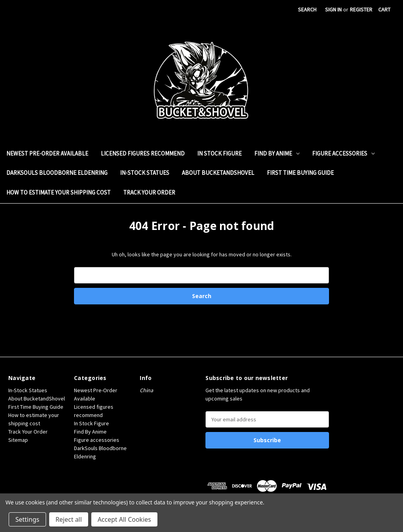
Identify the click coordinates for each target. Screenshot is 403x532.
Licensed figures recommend (143, 153)
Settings (27, 519)
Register (361, 9)
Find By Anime (277, 153)
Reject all (69, 519)
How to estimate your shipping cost (58, 192)
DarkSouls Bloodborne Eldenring (57, 173)
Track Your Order (149, 192)
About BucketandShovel (218, 173)
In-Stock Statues (145, 173)
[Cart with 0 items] (384, 10)
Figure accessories (343, 153)
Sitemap (18, 440)
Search (307, 9)
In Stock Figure (219, 153)
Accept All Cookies (124, 519)
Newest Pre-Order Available (47, 153)
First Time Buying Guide (300, 173)
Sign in (333, 9)
